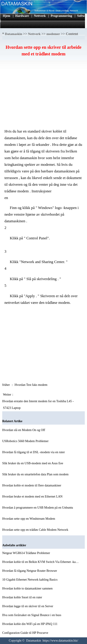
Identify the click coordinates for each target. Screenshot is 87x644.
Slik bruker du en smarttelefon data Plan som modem (36, 474)
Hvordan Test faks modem (31, 385)
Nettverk (40, 16)
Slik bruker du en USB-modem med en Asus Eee (33, 463)
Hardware (22, 16)
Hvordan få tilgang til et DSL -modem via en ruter (34, 452)
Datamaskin (14, 34)
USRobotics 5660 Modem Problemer (26, 441)
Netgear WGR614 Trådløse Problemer (26, 553)
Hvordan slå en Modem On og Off (24, 430)
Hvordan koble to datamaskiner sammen (28, 588)
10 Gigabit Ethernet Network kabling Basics (30, 580)
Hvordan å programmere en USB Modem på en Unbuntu (38, 508)
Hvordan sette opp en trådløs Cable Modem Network (36, 530)
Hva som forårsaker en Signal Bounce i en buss (32, 615)
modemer (53, 34)
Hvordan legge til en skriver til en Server (28, 606)
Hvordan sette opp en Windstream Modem (29, 519)
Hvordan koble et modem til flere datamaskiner (32, 485)
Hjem (7, 16)
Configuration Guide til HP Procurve (26, 633)
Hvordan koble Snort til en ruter (23, 597)
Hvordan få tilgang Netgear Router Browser (30, 571)
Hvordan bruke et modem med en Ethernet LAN (33, 497)
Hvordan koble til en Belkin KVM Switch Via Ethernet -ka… (40, 562)
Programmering (61, 16)
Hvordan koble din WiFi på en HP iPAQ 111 (30, 624)
